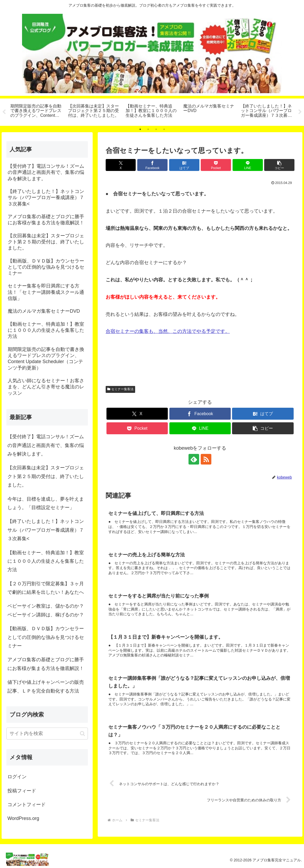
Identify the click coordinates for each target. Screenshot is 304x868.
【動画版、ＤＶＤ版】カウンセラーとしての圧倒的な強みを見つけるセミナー (46, 637)
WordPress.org (23, 818)
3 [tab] (156, 129)
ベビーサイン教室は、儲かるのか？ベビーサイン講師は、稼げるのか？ (46, 610)
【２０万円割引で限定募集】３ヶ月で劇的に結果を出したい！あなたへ (46, 588)
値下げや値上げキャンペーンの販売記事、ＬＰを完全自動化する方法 (46, 686)
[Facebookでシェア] (152, 165)
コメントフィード (27, 805)
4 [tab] (164, 129)
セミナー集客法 (121, 389)
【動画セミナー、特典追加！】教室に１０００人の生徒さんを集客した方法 (46, 561)
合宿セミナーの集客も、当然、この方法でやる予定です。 (168, 331)
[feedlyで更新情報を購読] (194, 459)
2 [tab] (148, 129)
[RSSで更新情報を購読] (206, 459)
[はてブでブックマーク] (184, 165)
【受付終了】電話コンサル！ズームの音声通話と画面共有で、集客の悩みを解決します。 (46, 445)
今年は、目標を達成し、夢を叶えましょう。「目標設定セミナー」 (46, 503)
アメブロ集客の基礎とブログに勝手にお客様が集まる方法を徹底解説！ (46, 664)
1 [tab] (140, 129)
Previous (4, 112)
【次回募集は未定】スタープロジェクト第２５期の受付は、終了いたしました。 (46, 476)
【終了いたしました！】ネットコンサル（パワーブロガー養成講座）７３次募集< (46, 530)
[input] (47, 734)
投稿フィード (22, 791)
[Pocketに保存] (216, 165)
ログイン (17, 777)
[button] (279, 165)
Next (300, 112)
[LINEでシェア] (248, 165)
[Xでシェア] (121, 165)
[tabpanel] (36, 111)
